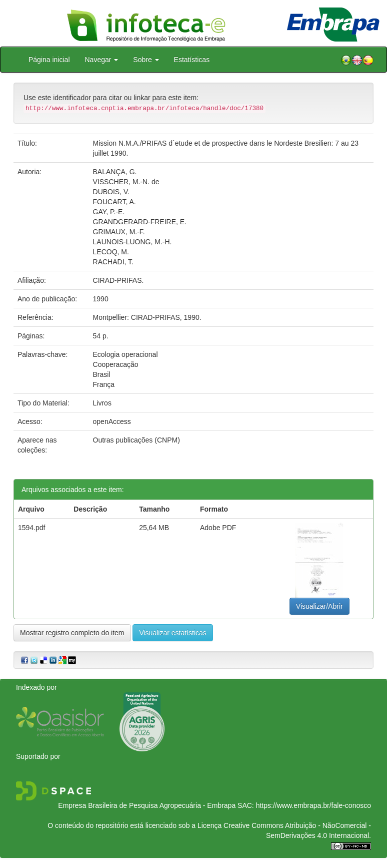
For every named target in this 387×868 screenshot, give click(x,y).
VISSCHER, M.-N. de (126, 182)
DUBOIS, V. (111, 192)
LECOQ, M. (111, 252)
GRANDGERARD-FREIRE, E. (140, 222)
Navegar (102, 60)
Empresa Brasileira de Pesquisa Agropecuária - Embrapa (147, 805)
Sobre (146, 60)
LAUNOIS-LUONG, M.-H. (132, 242)
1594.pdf (32, 528)
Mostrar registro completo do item (72, 633)
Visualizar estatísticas (172, 633)
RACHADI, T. (113, 262)
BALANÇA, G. (115, 172)
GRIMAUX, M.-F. (119, 232)
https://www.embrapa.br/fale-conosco (313, 805)
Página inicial (49, 60)
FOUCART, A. (114, 202)
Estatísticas (192, 60)
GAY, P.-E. (109, 212)
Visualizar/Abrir (319, 606)
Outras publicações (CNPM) (136, 440)
